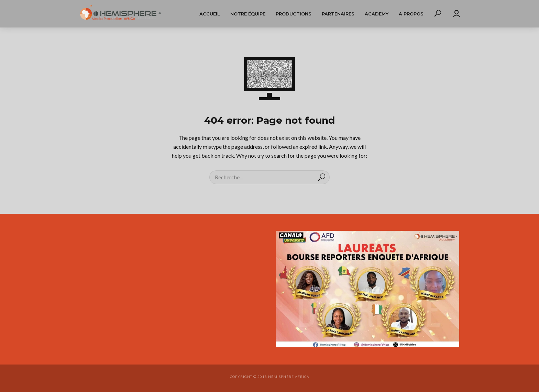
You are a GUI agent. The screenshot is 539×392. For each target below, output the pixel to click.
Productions (294, 14)
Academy (377, 14)
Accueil (210, 14)
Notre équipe (248, 14)
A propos (411, 14)
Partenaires (338, 14)
